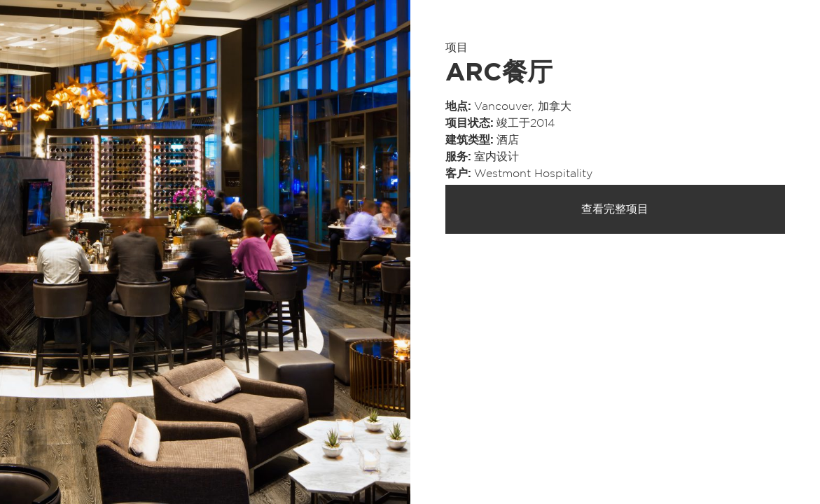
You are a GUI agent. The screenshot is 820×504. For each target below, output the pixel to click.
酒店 (508, 140)
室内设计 (496, 157)
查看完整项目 (615, 209)
